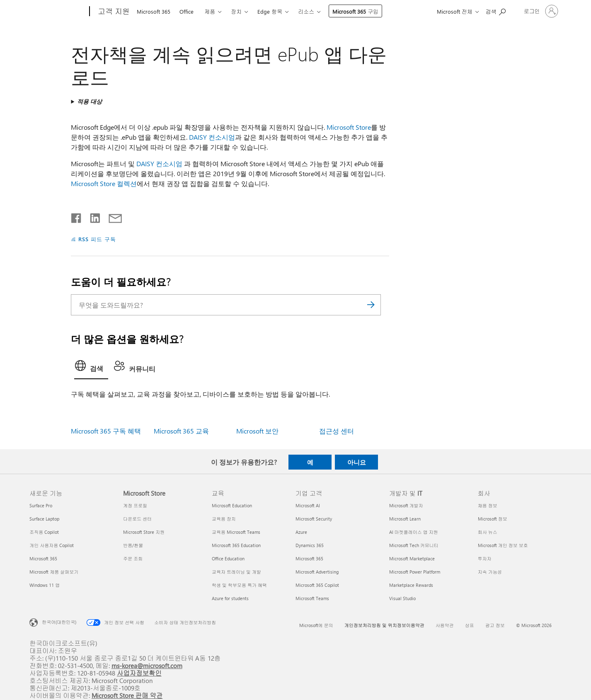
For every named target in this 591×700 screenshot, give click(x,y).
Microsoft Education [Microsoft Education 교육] (232, 505)
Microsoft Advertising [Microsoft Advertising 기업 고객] (317, 572)
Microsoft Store (349, 127)
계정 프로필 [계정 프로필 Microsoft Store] (135, 505)
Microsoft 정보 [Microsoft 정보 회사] (493, 519)
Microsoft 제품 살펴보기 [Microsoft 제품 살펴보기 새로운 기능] (54, 572)
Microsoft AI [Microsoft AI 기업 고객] (308, 505)
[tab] (91, 368)
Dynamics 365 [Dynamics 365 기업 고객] (310, 545)
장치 (236, 11)
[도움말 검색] (496, 11)
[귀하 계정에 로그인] (540, 11)
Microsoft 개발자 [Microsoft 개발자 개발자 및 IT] (406, 505)
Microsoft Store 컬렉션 (104, 183)
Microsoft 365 (154, 11)
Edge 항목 (270, 11)
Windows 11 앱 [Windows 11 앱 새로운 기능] (45, 585)
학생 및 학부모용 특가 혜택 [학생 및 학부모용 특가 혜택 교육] (239, 585)
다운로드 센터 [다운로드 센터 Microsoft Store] (137, 519)
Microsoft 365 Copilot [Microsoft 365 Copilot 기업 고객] (317, 585)
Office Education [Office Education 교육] (228, 558)
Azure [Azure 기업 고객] (301, 532)
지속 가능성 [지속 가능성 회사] (490, 572)
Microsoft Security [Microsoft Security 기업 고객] (314, 519)
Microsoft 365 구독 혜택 (106, 431)
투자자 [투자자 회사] (485, 558)
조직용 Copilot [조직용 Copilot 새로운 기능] (44, 532)
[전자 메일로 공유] (111, 216)
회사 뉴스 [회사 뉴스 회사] (488, 532)
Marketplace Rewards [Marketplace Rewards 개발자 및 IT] (411, 585)
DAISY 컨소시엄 (212, 137)
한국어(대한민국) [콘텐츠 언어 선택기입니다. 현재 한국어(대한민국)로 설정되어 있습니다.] (59, 622)
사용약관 (445, 625)
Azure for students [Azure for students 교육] (230, 598)
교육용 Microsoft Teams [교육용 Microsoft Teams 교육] (236, 532)
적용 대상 (90, 101)
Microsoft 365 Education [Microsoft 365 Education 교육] (236, 545)
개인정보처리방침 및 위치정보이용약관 (384, 625)
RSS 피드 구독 (97, 239)
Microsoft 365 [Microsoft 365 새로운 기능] (43, 558)
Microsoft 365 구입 (355, 11)
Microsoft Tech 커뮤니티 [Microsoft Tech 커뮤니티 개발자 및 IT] (414, 545)
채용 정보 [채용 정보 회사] (488, 505)
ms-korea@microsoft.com (147, 665)
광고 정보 (495, 625)
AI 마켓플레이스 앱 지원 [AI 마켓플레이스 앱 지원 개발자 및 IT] (414, 532)
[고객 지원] (113, 12)
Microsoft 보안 (257, 431)
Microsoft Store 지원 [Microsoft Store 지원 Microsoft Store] (144, 532)
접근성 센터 (337, 431)
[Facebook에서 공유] (77, 216)
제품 (210, 11)
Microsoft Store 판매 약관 (127, 695)
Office (187, 11)
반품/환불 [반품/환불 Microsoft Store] (133, 545)
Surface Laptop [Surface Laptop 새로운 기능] (44, 519)
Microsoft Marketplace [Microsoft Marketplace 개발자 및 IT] (412, 558)
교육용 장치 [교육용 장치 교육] (224, 519)
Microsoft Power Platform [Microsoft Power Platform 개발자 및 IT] (415, 572)
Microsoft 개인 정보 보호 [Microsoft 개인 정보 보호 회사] (503, 545)
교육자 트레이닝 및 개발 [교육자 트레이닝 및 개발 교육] (236, 572)
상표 (470, 625)
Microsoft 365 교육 (181, 431)
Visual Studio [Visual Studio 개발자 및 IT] (402, 598)
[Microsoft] (58, 12)
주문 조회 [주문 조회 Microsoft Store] (133, 558)
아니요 (357, 462)
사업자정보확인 (139, 673)
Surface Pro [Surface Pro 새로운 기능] (41, 505)
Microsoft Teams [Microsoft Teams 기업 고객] (312, 598)
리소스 (306, 11)
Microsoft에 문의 (316, 625)
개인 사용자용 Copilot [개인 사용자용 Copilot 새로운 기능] (52, 545)
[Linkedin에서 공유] (92, 216)
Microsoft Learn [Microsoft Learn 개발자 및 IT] (405, 519)
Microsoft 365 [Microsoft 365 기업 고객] (309, 558)
